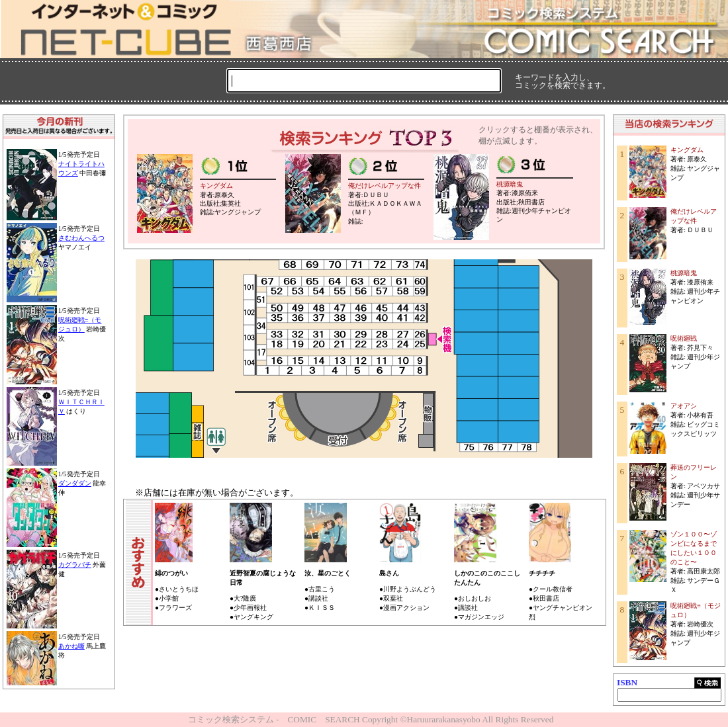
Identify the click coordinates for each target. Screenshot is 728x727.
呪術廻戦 (684, 338)
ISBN (627, 682)
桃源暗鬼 (510, 184)
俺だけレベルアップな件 (385, 186)
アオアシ (684, 406)
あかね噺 (71, 646)
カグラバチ (75, 565)
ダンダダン (75, 483)
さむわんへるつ (81, 238)
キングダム (216, 186)
